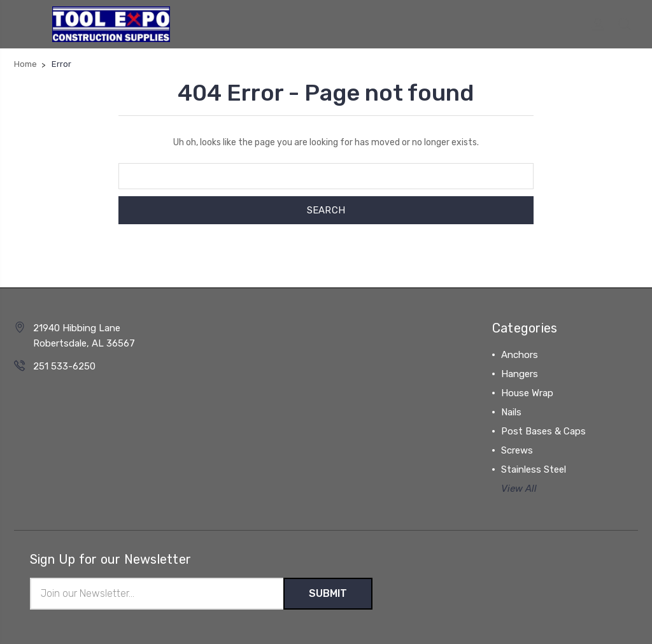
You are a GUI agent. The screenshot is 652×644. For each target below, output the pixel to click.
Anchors (520, 355)
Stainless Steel (534, 469)
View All (519, 489)
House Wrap (527, 393)
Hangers (520, 374)
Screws (517, 450)
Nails (511, 412)
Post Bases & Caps (543, 431)
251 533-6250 (64, 366)
